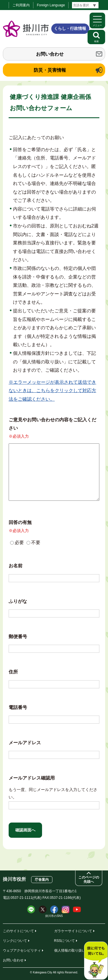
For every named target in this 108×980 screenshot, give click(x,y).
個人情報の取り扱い (70, 950)
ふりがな (18, 601)
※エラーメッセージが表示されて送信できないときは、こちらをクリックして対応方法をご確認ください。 (52, 391)
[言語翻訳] (85, 5)
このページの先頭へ (89, 879)
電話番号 (18, 707)
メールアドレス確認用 (32, 778)
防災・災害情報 (50, 70)
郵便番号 (18, 637)
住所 (13, 672)
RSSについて (65, 941)
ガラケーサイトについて (73, 931)
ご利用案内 (21, 5)
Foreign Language (51, 5)
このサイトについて (18, 931)
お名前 (16, 566)
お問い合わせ (50, 54)
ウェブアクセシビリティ (22, 950)
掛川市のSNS (54, 916)
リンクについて (15, 941)
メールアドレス (25, 743)
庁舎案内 (42, 880)
